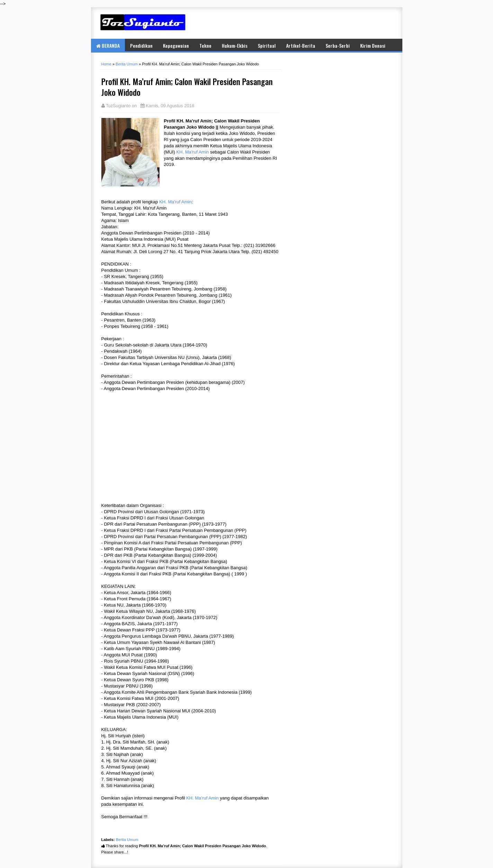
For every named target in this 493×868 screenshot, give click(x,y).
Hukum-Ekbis (235, 45)
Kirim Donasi (373, 45)
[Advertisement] (312, 23)
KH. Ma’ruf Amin (193, 152)
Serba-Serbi (338, 45)
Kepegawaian (176, 45)
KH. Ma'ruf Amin (175, 202)
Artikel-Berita (301, 45)
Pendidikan (141, 45)
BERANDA (108, 45)
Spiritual (267, 45)
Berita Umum (127, 840)
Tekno (205, 45)
